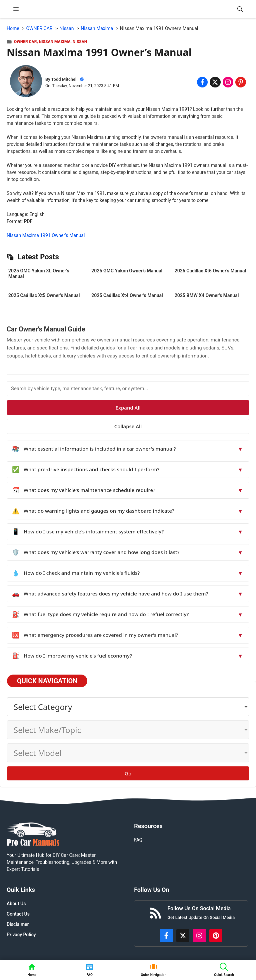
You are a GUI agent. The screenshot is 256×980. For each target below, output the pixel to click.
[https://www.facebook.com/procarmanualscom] (166, 936)
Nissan (80, 42)
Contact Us (18, 914)
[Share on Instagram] (228, 82)
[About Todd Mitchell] (26, 82)
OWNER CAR (25, 42)
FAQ (138, 840)
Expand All (128, 408)
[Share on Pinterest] (241, 82)
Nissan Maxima (55, 42)
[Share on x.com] (215, 82)
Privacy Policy (21, 935)
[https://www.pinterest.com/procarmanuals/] (216, 936)
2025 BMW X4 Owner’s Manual (207, 295)
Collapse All (128, 426)
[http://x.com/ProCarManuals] (183, 936)
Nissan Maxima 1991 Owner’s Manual (46, 235)
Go (128, 773)
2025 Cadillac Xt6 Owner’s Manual (210, 271)
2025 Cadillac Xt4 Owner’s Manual (127, 295)
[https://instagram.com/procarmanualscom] (199, 936)
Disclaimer (18, 924)
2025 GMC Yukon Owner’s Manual (127, 271)
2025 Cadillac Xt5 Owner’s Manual (44, 295)
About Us (16, 904)
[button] (240, 9)
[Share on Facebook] (202, 82)
